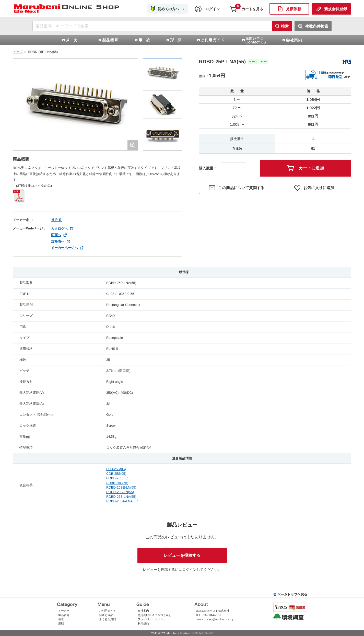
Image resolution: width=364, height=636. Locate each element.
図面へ (56, 235)
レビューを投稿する (182, 555)
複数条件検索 (317, 26)
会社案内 (143, 611)
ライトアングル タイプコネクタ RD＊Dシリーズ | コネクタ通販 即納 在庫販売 (66, 9)
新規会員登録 (336, 9)
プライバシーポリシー (152, 619)
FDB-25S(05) (116, 469)
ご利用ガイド (108, 611)
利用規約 (143, 623)
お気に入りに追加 (319, 188)
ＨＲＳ (56, 220)
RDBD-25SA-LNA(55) (122, 501)
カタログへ (59, 229)
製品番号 (64, 615)
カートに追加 (311, 168)
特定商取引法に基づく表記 (155, 615)
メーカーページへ (64, 248)
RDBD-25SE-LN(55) (121, 487)
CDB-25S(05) (116, 474)
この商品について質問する (241, 188)
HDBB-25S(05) (117, 478)
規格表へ (58, 241)
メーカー (64, 611)
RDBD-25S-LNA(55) (121, 497)
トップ (18, 52)
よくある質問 (108, 619)
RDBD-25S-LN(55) (120, 492)
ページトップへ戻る (290, 594)
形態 (61, 623)
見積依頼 (293, 9)
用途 (61, 619)
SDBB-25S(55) (117, 483)
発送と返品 (106, 615)
